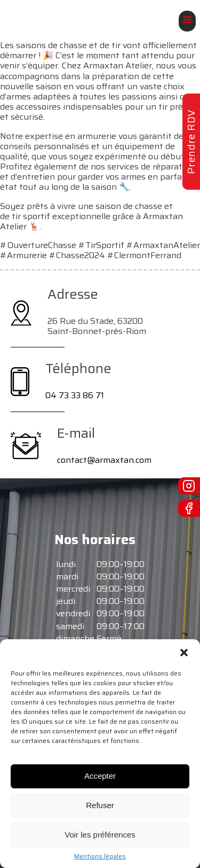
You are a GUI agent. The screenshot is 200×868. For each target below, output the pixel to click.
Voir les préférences (100, 835)
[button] (184, 653)
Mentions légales (100, 856)
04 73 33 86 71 (75, 395)
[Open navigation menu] (187, 21)
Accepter (100, 776)
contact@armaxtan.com (104, 460)
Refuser (100, 805)
